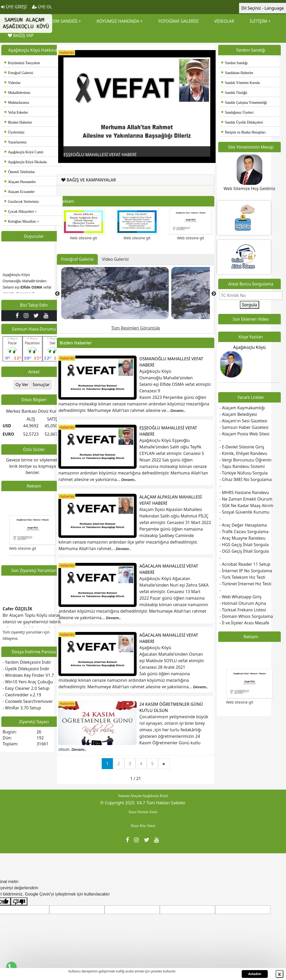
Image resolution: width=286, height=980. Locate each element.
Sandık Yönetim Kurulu (241, 83)
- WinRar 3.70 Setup (22, 708)
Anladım (255, 974)
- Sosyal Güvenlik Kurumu (245, 512)
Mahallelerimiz (17, 93)
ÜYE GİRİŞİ (14, 7)
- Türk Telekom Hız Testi (242, 577)
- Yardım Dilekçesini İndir (27, 662)
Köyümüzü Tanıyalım (22, 63)
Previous (62, 101)
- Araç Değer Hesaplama (243, 525)
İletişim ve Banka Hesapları (244, 132)
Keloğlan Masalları (20, 221)
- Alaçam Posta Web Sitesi (244, 434)
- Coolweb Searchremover (28, 701)
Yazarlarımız (16, 142)
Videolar (13, 83)
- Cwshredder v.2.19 (22, 695)
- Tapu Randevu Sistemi (242, 466)
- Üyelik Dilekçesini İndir (26, 669)
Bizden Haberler (18, 122)
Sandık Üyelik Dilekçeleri (242, 122)
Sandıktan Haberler (237, 73)
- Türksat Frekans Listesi (243, 610)
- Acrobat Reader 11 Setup (245, 564)
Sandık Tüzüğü (234, 93)
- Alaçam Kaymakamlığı (242, 408)
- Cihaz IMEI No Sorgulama (246, 479)
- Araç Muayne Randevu (243, 538)
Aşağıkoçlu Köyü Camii (24, 152)
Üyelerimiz (14, 132)
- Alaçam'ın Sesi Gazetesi (243, 421)
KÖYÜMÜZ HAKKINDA (118, 21)
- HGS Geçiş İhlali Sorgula (244, 545)
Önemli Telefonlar (20, 172)
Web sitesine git (23, 553)
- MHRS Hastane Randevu (244, 492)
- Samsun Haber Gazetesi (244, 427)
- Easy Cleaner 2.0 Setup (26, 688)
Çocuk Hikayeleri (19, 212)
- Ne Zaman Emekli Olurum (246, 499)
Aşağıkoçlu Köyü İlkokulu (26, 162)
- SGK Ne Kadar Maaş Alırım (246, 506)
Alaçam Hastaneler (20, 182)
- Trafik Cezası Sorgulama (244, 532)
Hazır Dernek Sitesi (143, 812)
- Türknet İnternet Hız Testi (245, 584)
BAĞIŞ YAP (21, 35)
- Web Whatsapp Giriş (241, 597)
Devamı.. (178, 411)
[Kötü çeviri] (19, 901)
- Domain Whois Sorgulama (246, 616)
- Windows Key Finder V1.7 (28, 675)
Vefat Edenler (16, 112)
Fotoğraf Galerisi (19, 73)
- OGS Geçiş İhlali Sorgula (244, 551)
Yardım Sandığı (235, 63)
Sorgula (250, 305)
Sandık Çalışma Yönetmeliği (244, 103)
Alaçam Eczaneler (19, 192)
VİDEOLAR (224, 21)
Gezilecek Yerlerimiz (22, 202)
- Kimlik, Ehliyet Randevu (243, 453)
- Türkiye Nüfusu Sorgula (244, 473)
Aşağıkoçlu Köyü (249, 347)
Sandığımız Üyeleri (237, 112)
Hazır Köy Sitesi (143, 826)
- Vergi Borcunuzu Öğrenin (245, 460)
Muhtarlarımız (17, 103)
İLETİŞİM (258, 21)
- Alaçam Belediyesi (238, 414)
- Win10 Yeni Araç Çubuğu (28, 682)
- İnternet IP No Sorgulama (246, 571)
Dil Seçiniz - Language (263, 8)
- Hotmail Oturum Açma (243, 603)
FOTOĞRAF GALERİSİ (178, 21)
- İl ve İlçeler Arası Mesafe (244, 623)
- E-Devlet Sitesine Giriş (242, 447)
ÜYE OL (42, 7)
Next (212, 101)
